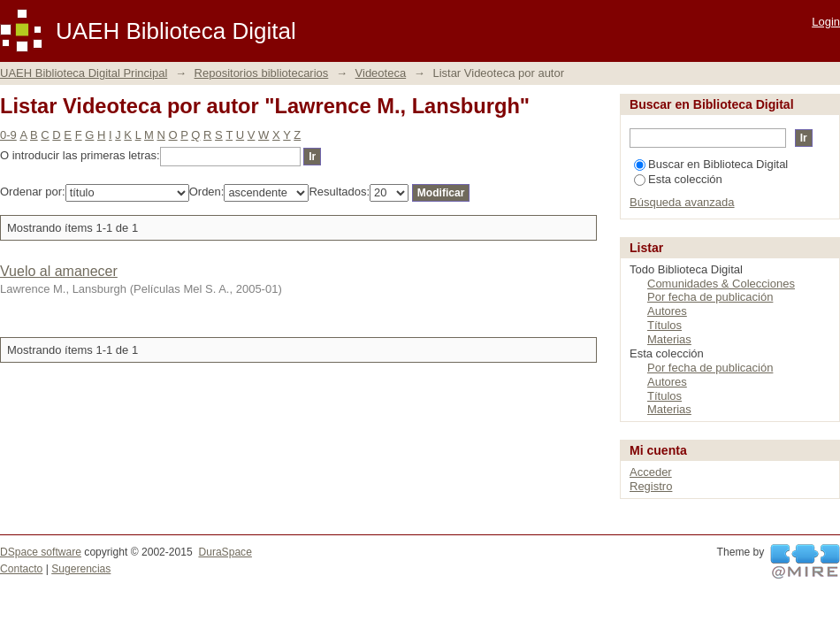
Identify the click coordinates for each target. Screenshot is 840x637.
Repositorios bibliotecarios (262, 73)
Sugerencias (81, 569)
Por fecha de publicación (710, 297)
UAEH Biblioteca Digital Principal (84, 73)
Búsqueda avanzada (682, 202)
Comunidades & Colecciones (721, 284)
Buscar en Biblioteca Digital (711, 164)
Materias (669, 339)
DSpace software (41, 552)
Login (826, 22)
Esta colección (678, 179)
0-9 (8, 135)
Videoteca (381, 73)
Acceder (651, 472)
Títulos (664, 325)
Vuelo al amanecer (59, 271)
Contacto (21, 569)
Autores (667, 311)
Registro (651, 486)
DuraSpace (225, 552)
